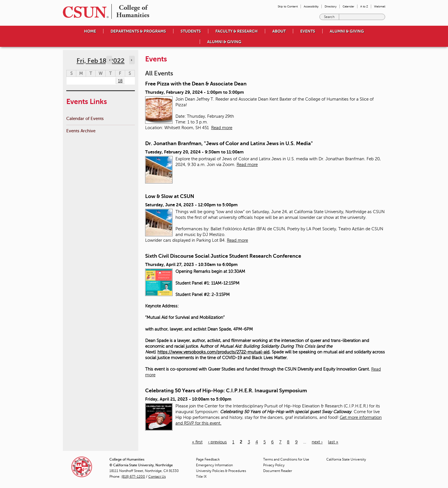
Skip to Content (288, 6)
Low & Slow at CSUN (170, 196)
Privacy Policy (274, 465)
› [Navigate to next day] (131, 60)
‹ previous (217, 442)
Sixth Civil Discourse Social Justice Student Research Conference (223, 256)
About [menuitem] (279, 31)
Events (308, 31)
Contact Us (157, 477)
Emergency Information (214, 465)
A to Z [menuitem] (364, 6)
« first (197, 442)
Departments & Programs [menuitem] (138, 31)
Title (201, 477)
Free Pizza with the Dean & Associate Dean (196, 84)
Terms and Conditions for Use (286, 459)
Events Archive (81, 131)
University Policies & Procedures (221, 471)
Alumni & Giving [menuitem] (347, 31)
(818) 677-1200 (133, 477)
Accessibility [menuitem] (311, 6)
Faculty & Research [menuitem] (237, 31)
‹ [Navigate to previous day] (110, 60)
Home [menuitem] (90, 31)
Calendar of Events (85, 118)
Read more (222, 128)
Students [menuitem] (191, 31)
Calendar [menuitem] (348, 6)
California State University (346, 459)
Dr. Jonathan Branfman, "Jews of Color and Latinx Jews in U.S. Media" (229, 143)
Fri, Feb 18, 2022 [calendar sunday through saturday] (101, 61)
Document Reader (278, 471)
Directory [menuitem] (331, 6)
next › (317, 442)
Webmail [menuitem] (380, 6)
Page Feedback (208, 459)
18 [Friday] (120, 81)
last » (333, 442)
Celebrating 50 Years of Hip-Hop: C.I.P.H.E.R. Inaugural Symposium (226, 391)
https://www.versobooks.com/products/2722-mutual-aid (213, 352)
